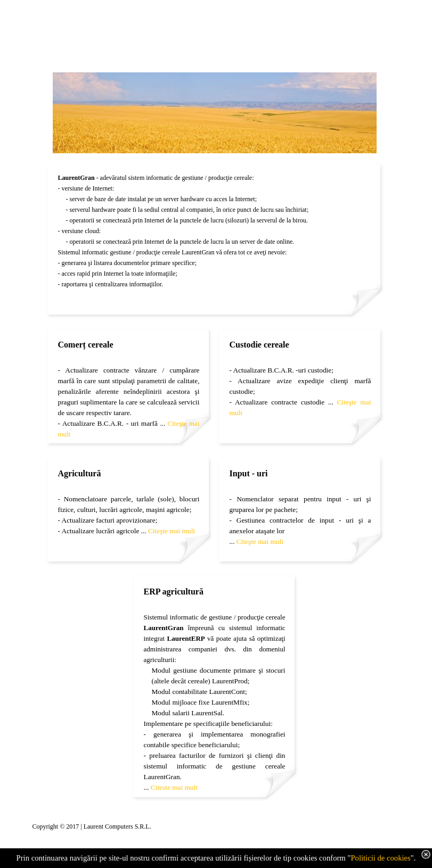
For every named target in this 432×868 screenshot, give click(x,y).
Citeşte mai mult (172, 531)
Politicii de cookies (380, 858)
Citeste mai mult (174, 787)
